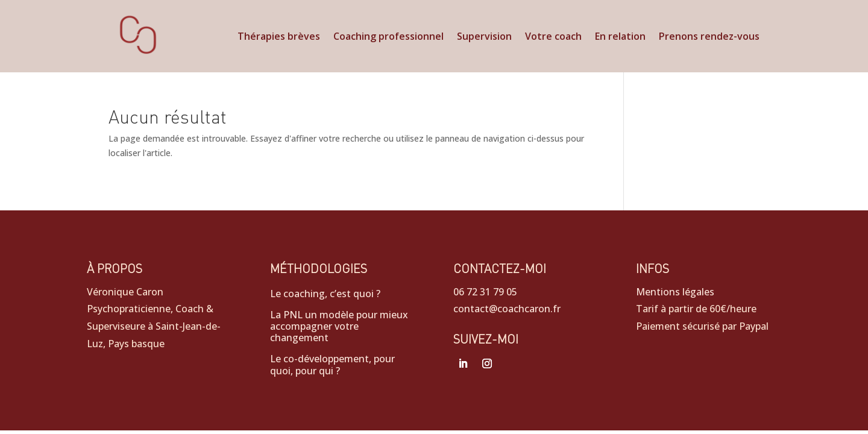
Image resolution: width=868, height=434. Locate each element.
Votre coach (553, 37)
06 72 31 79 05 (485, 292)
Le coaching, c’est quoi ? (325, 294)
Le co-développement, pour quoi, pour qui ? (332, 365)
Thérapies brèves (279, 37)
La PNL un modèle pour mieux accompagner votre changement (339, 327)
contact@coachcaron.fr (507, 309)
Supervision (484, 37)
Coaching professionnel (388, 37)
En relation (620, 37)
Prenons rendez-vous (709, 37)
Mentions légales (675, 292)
